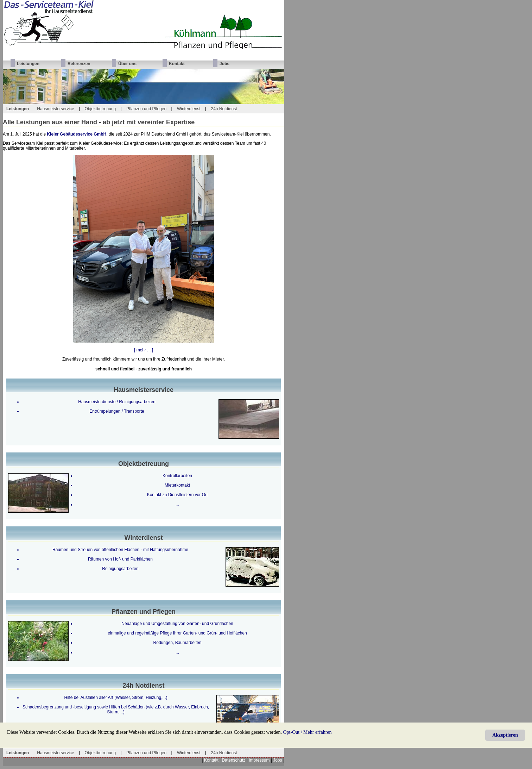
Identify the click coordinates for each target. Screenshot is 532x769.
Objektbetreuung (100, 109)
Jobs (277, 760)
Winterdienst (189, 109)
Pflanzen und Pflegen (146, 109)
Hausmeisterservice (55, 109)
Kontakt (211, 760)
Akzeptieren (505, 735)
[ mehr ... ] (144, 350)
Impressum (259, 760)
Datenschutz (234, 760)
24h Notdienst (224, 109)
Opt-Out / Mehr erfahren (308, 732)
